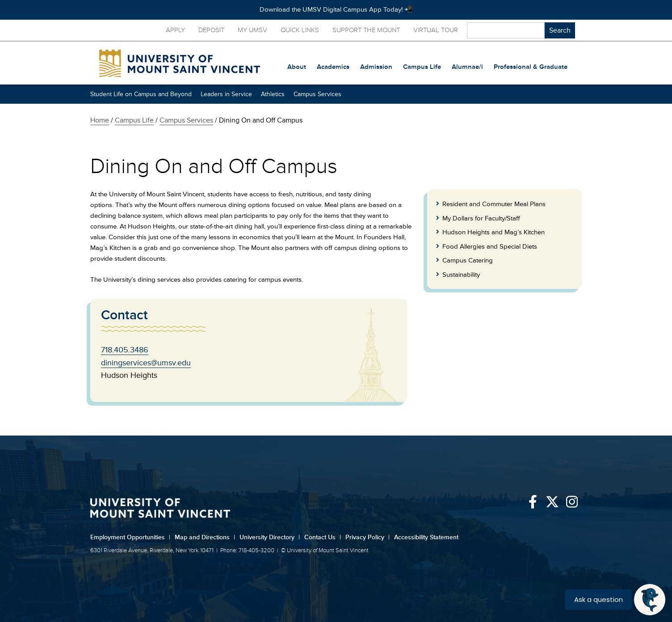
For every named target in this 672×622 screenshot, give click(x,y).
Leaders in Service (226, 94)
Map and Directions (205, 537)
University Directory (270, 537)
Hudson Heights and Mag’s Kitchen (493, 232)
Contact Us (323, 537)
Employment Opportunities (130, 537)
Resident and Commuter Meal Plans (494, 204)
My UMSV (252, 30)
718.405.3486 (125, 350)
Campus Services (317, 94)
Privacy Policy (367, 537)
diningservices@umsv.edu (146, 363)
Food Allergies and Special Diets (490, 247)
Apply (175, 30)
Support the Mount (366, 30)
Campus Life (134, 120)
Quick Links (300, 30)
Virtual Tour (436, 30)
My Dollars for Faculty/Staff (481, 218)
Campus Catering (468, 260)
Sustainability (461, 275)
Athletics (273, 94)
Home (100, 120)
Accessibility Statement (426, 537)
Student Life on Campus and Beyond (141, 94)
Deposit (211, 30)
